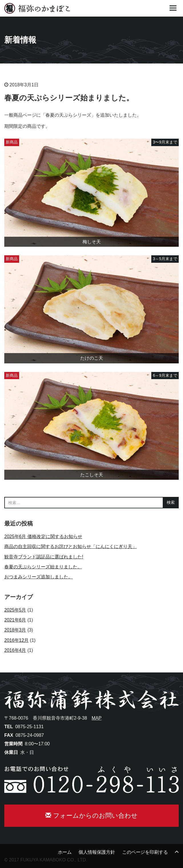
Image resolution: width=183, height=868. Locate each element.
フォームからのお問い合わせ (91, 816)
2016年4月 (15, 650)
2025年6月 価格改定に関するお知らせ (43, 536)
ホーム (65, 852)
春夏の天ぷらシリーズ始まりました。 (43, 567)
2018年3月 (15, 630)
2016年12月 (16, 640)
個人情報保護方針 (97, 852)
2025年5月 (15, 610)
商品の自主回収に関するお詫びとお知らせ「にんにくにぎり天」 (71, 547)
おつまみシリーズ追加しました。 (39, 577)
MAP (97, 718)
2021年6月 (15, 620)
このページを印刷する (145, 852)
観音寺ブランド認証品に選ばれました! (44, 557)
